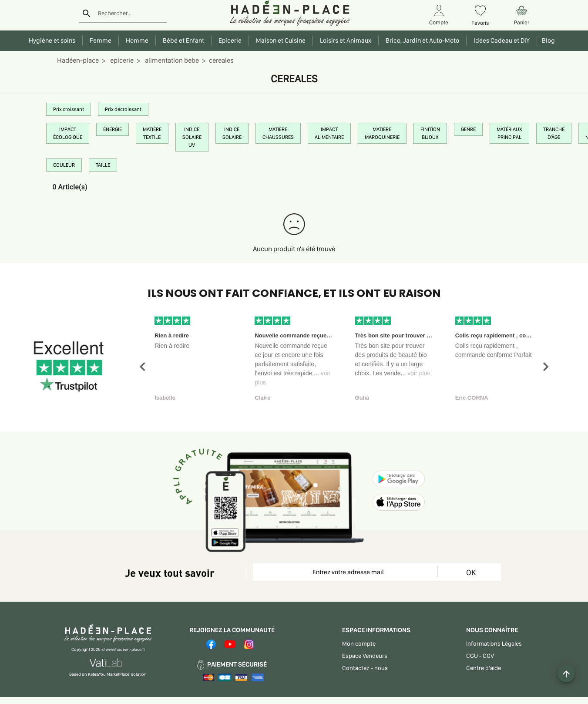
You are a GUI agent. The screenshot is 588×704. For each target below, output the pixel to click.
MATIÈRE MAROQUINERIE (382, 133)
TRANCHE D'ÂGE (554, 133)
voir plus (419, 373)
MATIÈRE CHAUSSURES (278, 133)
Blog (547, 40)
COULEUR (64, 165)
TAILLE (103, 165)
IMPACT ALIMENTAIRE (329, 133)
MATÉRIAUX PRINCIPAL (509, 133)
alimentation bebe (171, 60)
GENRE (468, 129)
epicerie (121, 60)
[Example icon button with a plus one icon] (566, 674)
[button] (142, 367)
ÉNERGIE (113, 129)
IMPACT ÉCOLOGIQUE (68, 133)
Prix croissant (69, 109)
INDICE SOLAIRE (232, 133)
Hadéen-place (78, 60)
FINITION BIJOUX (430, 133)
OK (471, 572)
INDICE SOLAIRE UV (192, 137)
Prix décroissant (123, 109)
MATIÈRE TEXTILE (152, 133)
